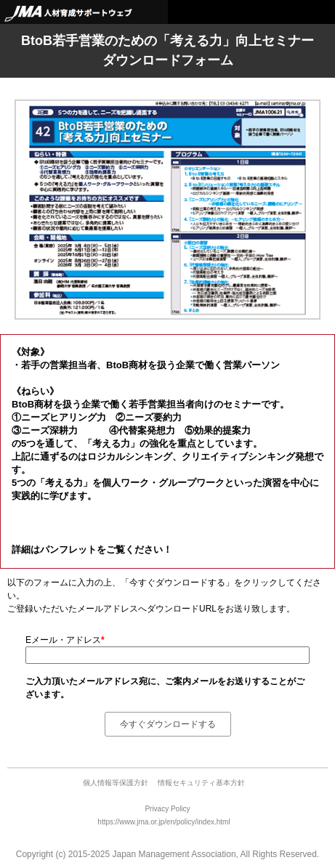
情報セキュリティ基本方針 (201, 783)
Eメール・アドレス (65, 640)
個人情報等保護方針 (117, 783)
